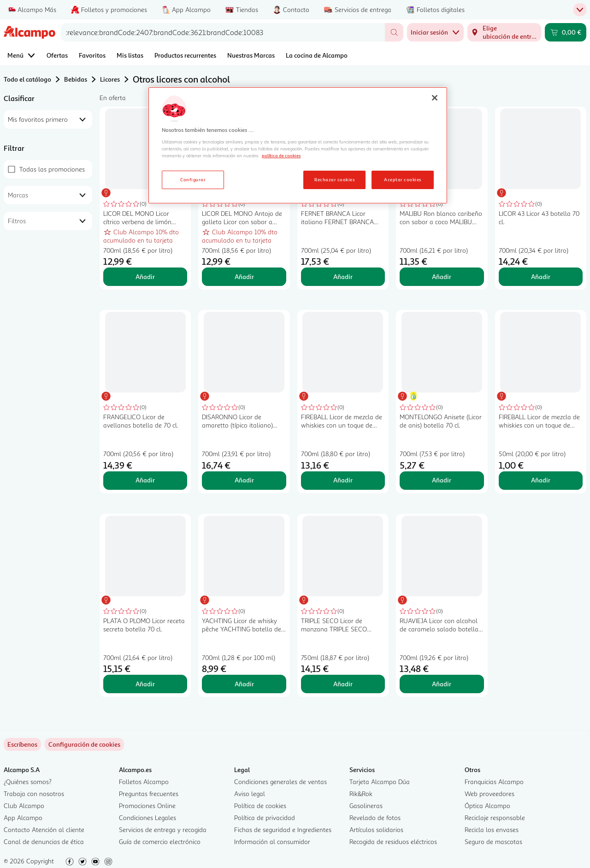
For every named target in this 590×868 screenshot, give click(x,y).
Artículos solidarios (376, 829)
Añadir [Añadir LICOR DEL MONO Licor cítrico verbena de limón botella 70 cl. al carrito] (145, 276)
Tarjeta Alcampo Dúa (380, 782)
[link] (84, 744)
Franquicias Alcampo (494, 782)
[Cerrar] (435, 98)
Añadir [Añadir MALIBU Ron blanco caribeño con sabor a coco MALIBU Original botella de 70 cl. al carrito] (442, 276)
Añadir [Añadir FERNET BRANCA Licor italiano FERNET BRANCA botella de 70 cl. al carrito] (343, 276)
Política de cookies (260, 806)
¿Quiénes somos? (28, 782)
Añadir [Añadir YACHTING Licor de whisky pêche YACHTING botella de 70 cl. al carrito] (244, 684)
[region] (298, 145)
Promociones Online (147, 806)
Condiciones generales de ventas (280, 782)
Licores (110, 79)
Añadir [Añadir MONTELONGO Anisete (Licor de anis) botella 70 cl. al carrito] (442, 480)
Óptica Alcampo (487, 806)
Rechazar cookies (334, 179)
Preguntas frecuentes (149, 794)
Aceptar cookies (402, 179)
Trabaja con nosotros (34, 794)
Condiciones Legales (147, 817)
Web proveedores (490, 794)
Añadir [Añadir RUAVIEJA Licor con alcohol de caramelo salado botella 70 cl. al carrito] (442, 684)
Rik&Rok (361, 794)
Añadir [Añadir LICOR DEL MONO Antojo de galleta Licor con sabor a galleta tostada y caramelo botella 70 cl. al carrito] (244, 276)
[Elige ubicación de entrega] (504, 32)
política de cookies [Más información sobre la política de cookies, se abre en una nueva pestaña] (281, 155)
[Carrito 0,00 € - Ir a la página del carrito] (566, 32)
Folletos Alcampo (144, 782)
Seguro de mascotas (493, 841)
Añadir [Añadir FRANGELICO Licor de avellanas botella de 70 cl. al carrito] (145, 480)
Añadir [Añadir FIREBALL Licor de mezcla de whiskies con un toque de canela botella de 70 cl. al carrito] (343, 480)
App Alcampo (23, 817)
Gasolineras (366, 806)
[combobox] (223, 32)
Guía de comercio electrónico (160, 841)
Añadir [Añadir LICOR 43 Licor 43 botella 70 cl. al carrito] (541, 276)
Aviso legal (250, 794)
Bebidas (76, 79)
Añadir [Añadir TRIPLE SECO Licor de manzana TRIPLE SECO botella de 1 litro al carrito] (343, 684)
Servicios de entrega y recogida (163, 829)
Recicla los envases (492, 829)
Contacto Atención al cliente (44, 829)
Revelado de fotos (375, 817)
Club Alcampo (24, 806)
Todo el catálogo (27, 79)
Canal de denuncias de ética (44, 841)
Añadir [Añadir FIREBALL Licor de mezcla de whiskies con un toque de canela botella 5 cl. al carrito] (541, 480)
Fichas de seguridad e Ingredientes (283, 829)
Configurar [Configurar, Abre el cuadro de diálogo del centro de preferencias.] (193, 179)
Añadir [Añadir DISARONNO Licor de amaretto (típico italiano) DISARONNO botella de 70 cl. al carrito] (244, 480)
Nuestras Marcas (251, 55)
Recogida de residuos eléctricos (393, 841)
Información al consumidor (272, 841)
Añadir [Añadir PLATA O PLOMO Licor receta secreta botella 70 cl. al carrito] (145, 684)
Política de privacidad (265, 817)
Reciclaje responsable (495, 817)
